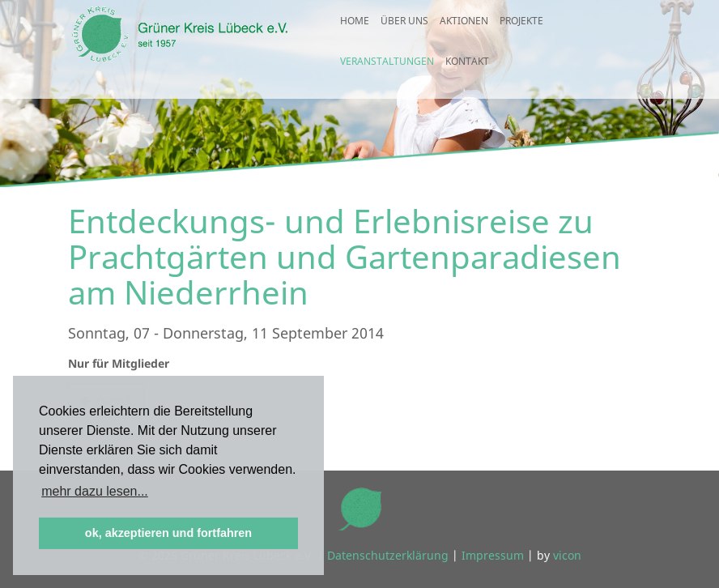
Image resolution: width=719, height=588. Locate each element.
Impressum (493, 555)
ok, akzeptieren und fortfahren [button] (168, 533)
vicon (567, 555)
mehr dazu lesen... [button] (95, 491)
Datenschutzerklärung (388, 555)
